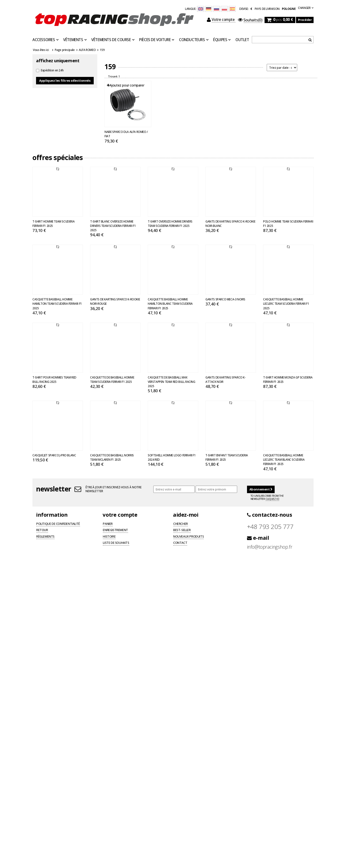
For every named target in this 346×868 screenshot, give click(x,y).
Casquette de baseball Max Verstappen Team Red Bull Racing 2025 (172, 382)
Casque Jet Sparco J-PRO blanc (54, 455)
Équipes (220, 40)
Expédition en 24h (52, 70)
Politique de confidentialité (58, 524)
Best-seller (182, 530)
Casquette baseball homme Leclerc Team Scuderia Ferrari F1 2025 (286, 304)
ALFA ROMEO (87, 50)
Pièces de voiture (155, 40)
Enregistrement (115, 530)
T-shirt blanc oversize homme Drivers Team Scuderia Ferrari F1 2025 (113, 226)
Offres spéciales (58, 157)
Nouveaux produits (188, 537)
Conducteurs (192, 40)
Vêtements (73, 40)
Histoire (109, 537)
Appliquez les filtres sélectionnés (65, 81)
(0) (250, 20)
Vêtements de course (111, 40)
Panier (108, 524)
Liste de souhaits (116, 543)
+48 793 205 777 (270, 527)
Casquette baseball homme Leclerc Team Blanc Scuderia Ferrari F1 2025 (284, 459)
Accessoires (44, 40)
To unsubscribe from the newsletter (267, 497)
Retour (42, 530)
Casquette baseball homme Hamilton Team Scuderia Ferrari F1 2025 (57, 304)
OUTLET (242, 40)
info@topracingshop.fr (270, 547)
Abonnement (261, 489)
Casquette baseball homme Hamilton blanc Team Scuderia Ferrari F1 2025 (170, 304)
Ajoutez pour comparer (126, 85)
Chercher (181, 524)
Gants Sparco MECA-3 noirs (225, 299)
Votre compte (221, 20)
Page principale (65, 50)
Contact (180, 543)
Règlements (45, 537)
